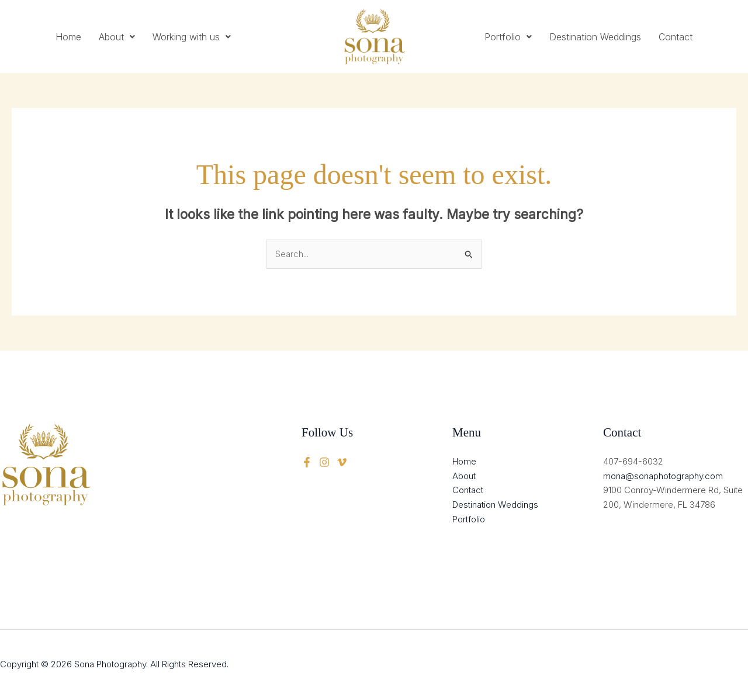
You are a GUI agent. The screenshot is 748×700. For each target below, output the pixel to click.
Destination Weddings (595, 37)
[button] (117, 37)
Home (68, 37)
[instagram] (342, 462)
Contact (676, 37)
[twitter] (324, 462)
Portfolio (508, 37)
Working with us (192, 37)
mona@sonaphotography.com (663, 476)
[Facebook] (307, 462)
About (117, 37)
